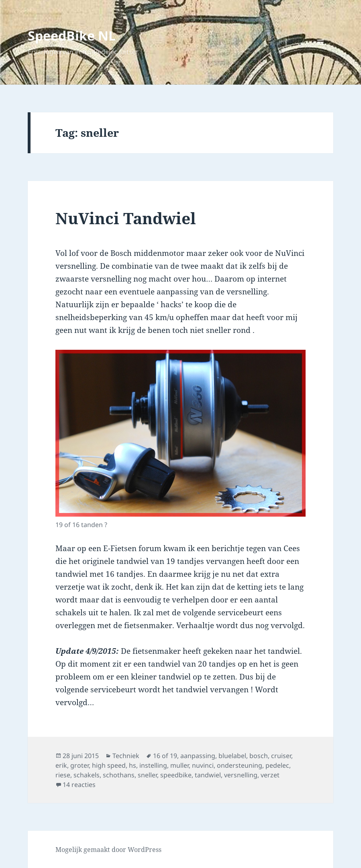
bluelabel (232, 756)
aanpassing (198, 756)
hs (133, 765)
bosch (259, 756)
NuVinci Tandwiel (126, 218)
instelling (153, 765)
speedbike (176, 775)
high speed (109, 765)
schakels (87, 775)
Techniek (126, 756)
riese (63, 775)
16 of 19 (165, 756)
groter (80, 765)
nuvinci (203, 765)
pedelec (277, 765)
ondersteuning (240, 765)
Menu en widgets (321, 55)
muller (179, 765)
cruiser (281, 756)
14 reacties (79, 785)
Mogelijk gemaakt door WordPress (108, 850)
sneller (147, 775)
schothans (119, 775)
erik (61, 765)
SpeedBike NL (72, 35)
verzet (270, 775)
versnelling (241, 775)
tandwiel (208, 775)
